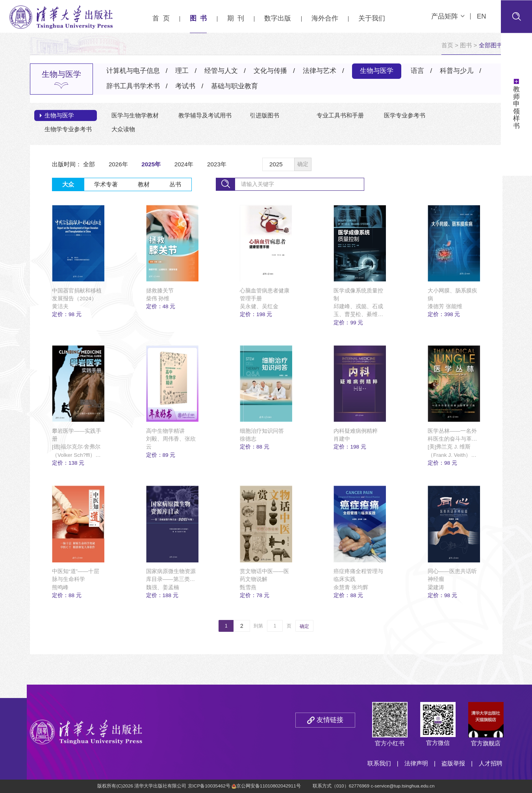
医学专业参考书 (405, 115)
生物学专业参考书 (68, 129)
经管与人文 (221, 71)
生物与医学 (377, 71)
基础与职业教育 (234, 86)
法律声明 (416, 763)
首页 (447, 45)
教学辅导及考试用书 (205, 115)
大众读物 (123, 129)
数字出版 (278, 18)
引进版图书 (264, 115)
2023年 (217, 164)
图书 (466, 45)
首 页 (161, 18)
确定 (303, 164)
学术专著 (106, 184)
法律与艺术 (320, 71)
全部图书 (491, 45)
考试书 (185, 86)
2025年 (151, 164)
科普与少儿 (457, 71)
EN (481, 16)
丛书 (175, 184)
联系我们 (379, 763)
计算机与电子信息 (133, 71)
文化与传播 (270, 71)
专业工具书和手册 (340, 115)
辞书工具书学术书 (133, 86)
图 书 (198, 18)
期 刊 (236, 18)
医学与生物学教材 (135, 115)
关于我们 (372, 18)
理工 (182, 71)
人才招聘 (491, 763)
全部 (89, 164)
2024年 (184, 164)
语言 (417, 71)
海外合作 (325, 18)
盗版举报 (453, 763)
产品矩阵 (448, 16)
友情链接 (330, 720)
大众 (68, 184)
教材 (144, 184)
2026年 (118, 164)
